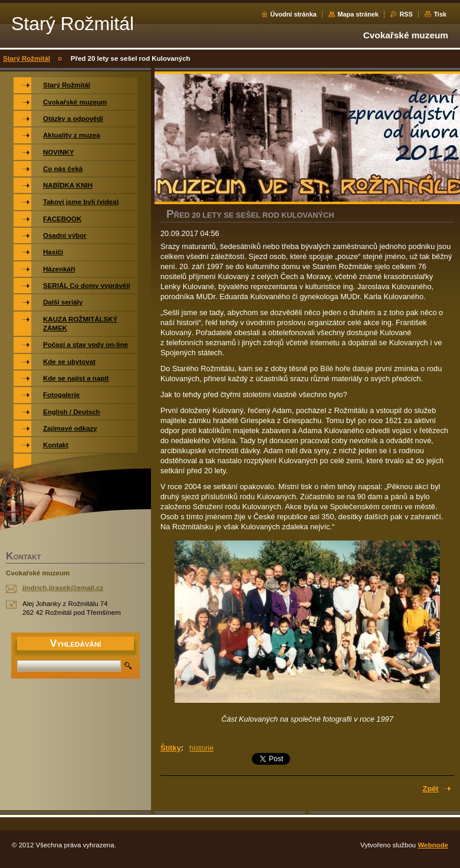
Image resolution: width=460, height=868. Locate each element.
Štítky (171, 748)
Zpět (431, 789)
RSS (406, 14)
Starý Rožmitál (27, 58)
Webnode (433, 845)
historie (201, 748)
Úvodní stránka (293, 14)
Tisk (440, 14)
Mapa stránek (358, 14)
